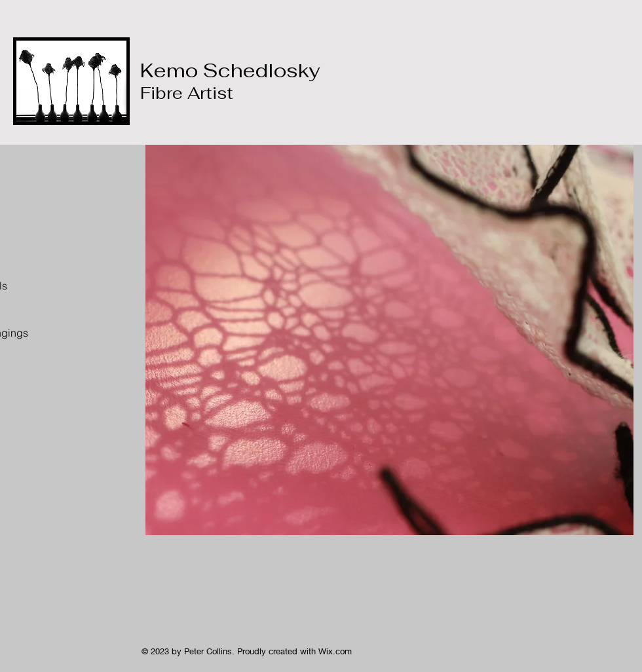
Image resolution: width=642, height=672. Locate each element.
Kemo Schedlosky (230, 81)
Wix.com (335, 651)
